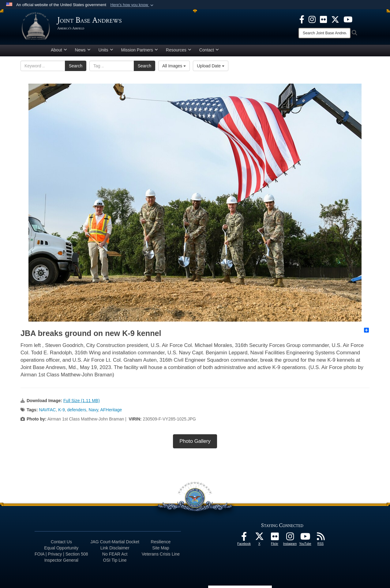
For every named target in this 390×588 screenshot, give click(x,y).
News (83, 50)
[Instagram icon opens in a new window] (312, 19)
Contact (209, 50)
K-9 (62, 410)
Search (76, 66)
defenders (77, 410)
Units (106, 50)
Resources (179, 50)
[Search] (324, 33)
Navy (94, 410)
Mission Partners (140, 50)
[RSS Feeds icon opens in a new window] (321, 538)
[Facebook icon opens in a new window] (302, 19)
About (59, 50)
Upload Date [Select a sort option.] (211, 66)
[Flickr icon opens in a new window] (323, 19)
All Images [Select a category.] (174, 66)
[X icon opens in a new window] (335, 19)
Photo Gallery (195, 441)
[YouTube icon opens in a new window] (348, 19)
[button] (132, 5)
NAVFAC (47, 410)
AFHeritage (111, 410)
